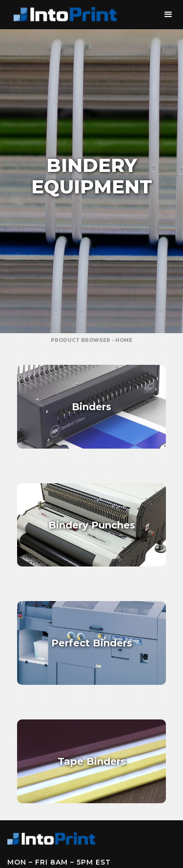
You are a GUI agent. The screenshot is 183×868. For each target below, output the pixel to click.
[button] (168, 15)
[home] (63, 15)
